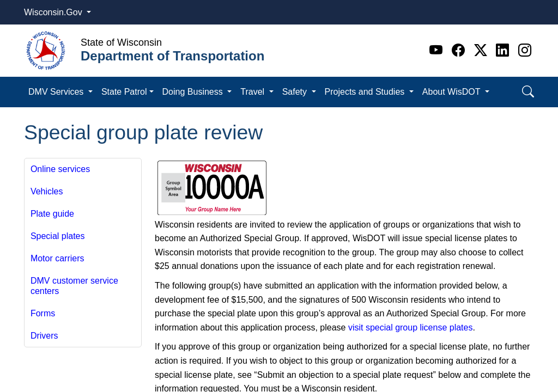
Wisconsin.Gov (54, 12)
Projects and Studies (366, 92)
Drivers (44, 336)
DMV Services (57, 92)
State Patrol (124, 92)
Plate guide (52, 214)
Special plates (58, 236)
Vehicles (47, 191)
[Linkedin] (504, 50)
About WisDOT (453, 92)
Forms (43, 313)
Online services (60, 169)
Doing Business (194, 92)
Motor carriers (57, 258)
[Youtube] (438, 50)
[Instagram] (525, 50)
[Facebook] (460, 50)
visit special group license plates (411, 327)
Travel (253, 92)
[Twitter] (483, 50)
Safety (296, 92)
